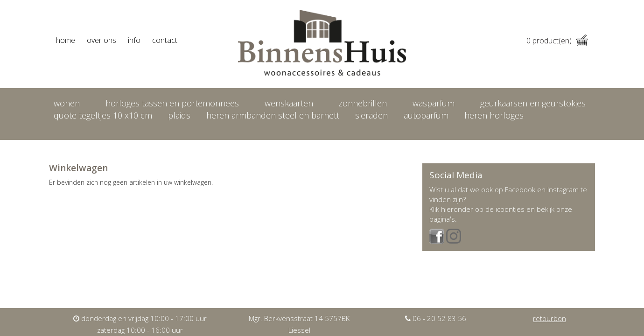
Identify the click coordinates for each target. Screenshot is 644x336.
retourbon (549, 318)
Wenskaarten (289, 103)
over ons (101, 40)
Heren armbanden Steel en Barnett (273, 115)
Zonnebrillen (363, 103)
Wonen (67, 103)
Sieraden (371, 115)
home (66, 40)
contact (165, 40)
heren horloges (494, 115)
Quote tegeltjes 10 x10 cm (103, 115)
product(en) (557, 41)
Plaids (179, 115)
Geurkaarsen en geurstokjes (533, 103)
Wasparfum (434, 103)
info (134, 40)
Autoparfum (426, 115)
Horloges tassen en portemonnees (172, 103)
